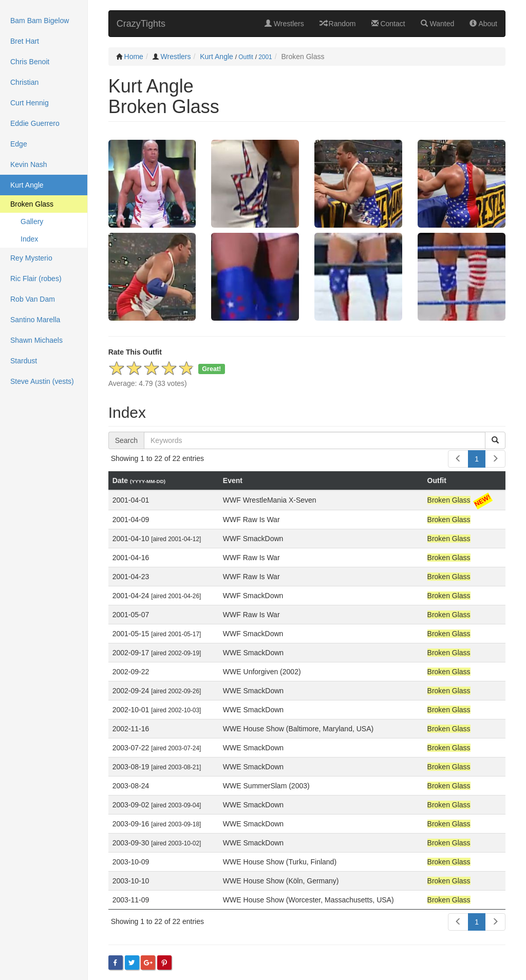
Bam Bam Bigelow (40, 21)
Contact (388, 24)
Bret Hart (25, 41)
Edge (19, 144)
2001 (265, 57)
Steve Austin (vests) (42, 381)
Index (29, 239)
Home (134, 57)
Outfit (246, 57)
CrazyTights (141, 24)
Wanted (438, 24)
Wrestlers (284, 24)
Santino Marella (35, 320)
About (483, 24)
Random (338, 24)
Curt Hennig (30, 103)
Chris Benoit (30, 62)
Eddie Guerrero (35, 123)
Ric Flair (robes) (36, 279)
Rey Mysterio (31, 258)
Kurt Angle (217, 57)
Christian (24, 82)
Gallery (32, 221)
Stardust (24, 361)
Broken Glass (32, 204)
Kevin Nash (29, 164)
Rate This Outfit (135, 352)
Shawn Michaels (36, 340)
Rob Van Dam (33, 299)
